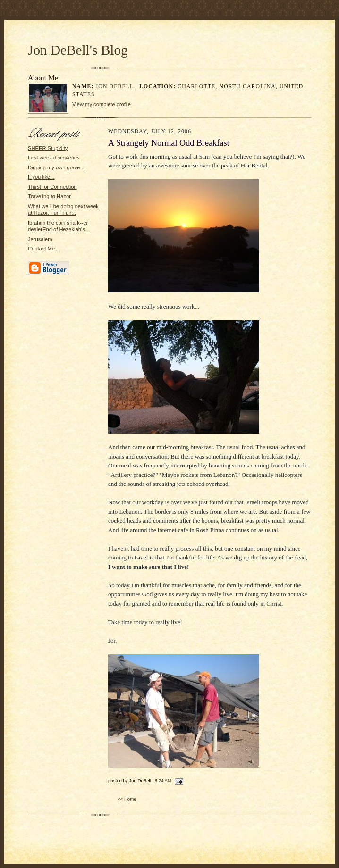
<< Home (127, 799)
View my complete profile (102, 104)
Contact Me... (43, 249)
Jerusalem (40, 239)
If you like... (41, 177)
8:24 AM (163, 780)
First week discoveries (54, 158)
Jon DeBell (116, 87)
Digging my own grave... (56, 167)
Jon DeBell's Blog (78, 50)
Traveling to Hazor (49, 196)
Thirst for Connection (52, 187)
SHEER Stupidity (48, 148)
